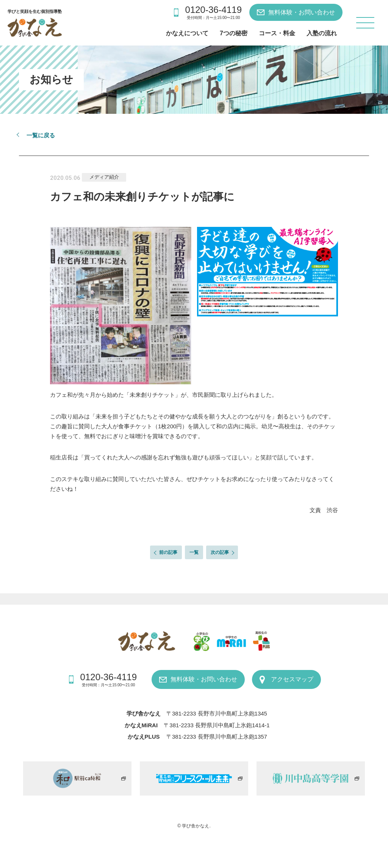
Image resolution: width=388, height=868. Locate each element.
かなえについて (187, 33)
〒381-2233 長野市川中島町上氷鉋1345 (217, 713)
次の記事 (220, 552)
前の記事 (168, 552)
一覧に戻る (41, 135)
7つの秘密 (234, 33)
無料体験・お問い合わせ (302, 12)
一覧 (194, 552)
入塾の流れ (322, 33)
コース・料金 (277, 33)
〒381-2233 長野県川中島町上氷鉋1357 (217, 737)
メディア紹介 (104, 177)
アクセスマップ (292, 679)
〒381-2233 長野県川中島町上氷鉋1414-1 (217, 725)
